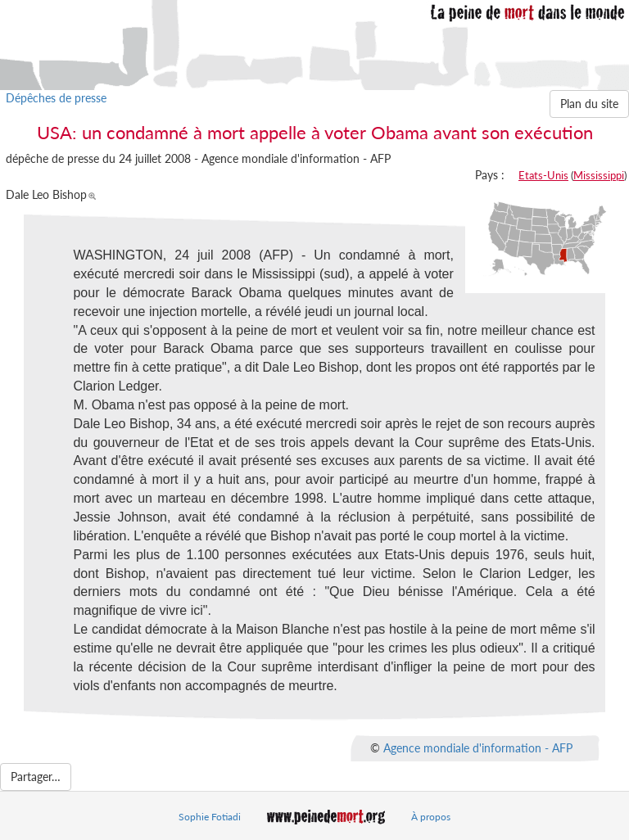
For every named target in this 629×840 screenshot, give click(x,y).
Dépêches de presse (56, 98)
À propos (431, 817)
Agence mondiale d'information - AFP (478, 748)
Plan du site (589, 104)
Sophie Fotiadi (210, 817)
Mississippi (599, 175)
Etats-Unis (543, 175)
